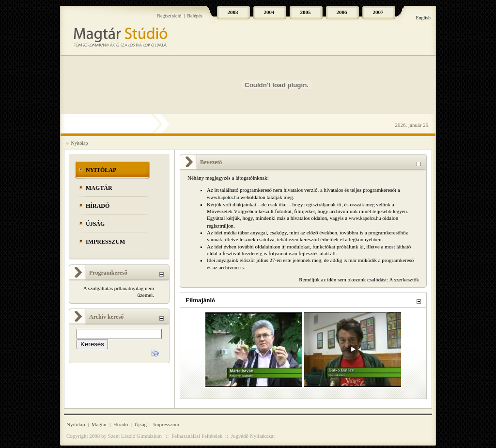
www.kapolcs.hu (223, 197)
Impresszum (105, 242)
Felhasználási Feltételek (197, 436)
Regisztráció (169, 16)
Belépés (195, 16)
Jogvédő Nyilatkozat (253, 436)
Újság (95, 224)
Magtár (99, 188)
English (423, 18)
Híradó (98, 206)
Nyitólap (80, 143)
